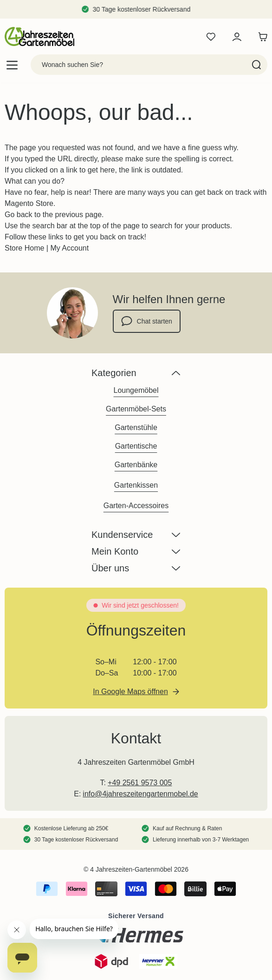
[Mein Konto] (237, 37)
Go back (19, 215)
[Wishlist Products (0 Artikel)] (211, 37)
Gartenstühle (136, 427)
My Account (69, 248)
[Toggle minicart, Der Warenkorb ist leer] (260, 37)
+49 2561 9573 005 (140, 783)
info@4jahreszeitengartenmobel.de (140, 794)
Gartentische (136, 446)
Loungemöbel (136, 390)
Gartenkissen (136, 485)
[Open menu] (12, 65)
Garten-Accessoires (136, 506)
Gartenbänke (136, 465)
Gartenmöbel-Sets (136, 409)
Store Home (24, 248)
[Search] (256, 65)
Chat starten (147, 321)
